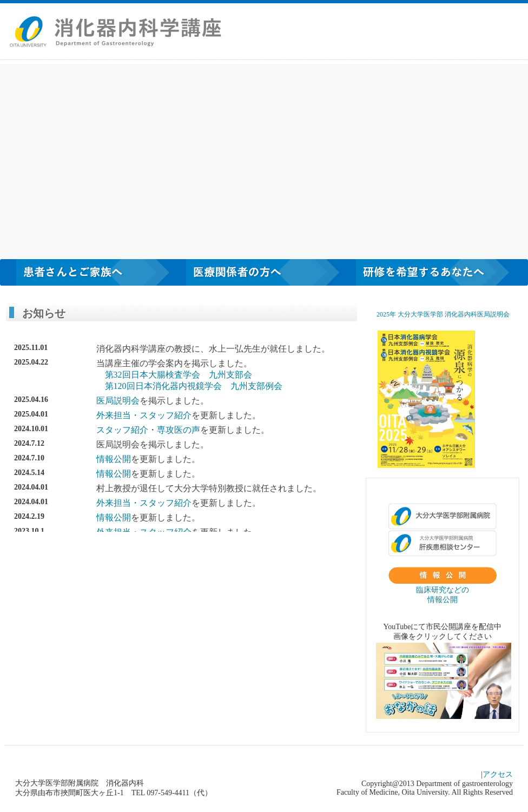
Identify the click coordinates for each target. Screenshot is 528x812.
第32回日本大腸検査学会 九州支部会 (179, 375)
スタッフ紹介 (166, 415)
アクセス (498, 774)
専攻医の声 (179, 430)
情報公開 (114, 459)
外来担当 (114, 415)
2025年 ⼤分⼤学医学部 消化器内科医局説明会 (443, 314)
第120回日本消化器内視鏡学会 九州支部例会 (194, 386)
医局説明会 (118, 401)
